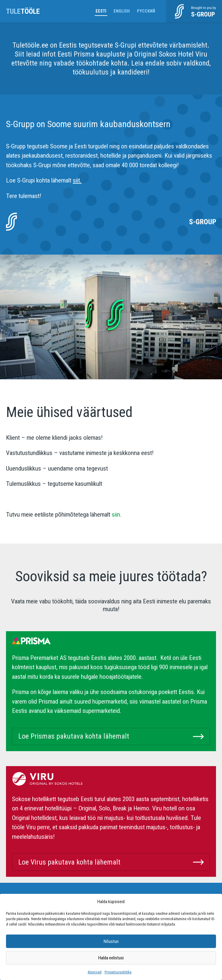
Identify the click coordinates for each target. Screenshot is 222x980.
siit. (77, 180)
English (122, 11)
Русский (146, 11)
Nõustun (111, 941)
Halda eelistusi (111, 958)
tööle (23, 11)
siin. (116, 515)
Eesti (101, 11)
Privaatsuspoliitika (118, 972)
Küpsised (95, 972)
